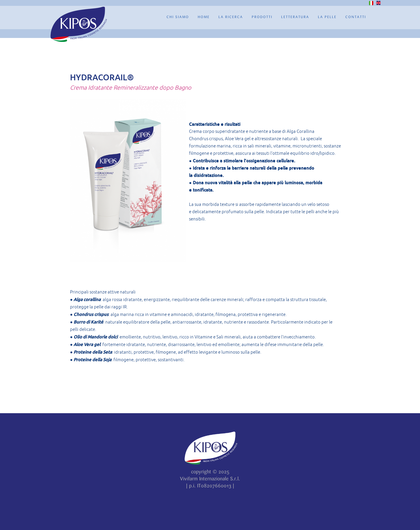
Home (204, 17)
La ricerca (231, 17)
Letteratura (295, 17)
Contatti (356, 17)
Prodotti (262, 17)
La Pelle (327, 17)
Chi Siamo (178, 17)
